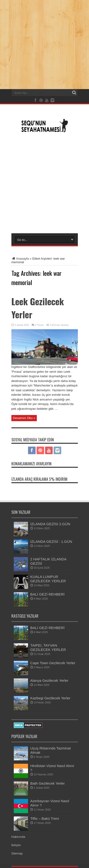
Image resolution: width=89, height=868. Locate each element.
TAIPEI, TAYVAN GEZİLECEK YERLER (48, 647)
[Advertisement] (44, 183)
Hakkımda (18, 837)
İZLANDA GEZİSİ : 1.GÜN (51, 541)
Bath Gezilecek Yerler (48, 783)
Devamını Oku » (24, 418)
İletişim (16, 845)
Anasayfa (20, 259)
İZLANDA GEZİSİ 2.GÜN (50, 524)
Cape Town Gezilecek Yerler (53, 663)
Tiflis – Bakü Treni (45, 818)
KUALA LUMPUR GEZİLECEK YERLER (48, 579)
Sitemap (17, 853)
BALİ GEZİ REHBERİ (47, 594)
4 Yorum (40, 325)
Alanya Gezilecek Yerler (49, 680)
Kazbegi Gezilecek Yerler (50, 698)
